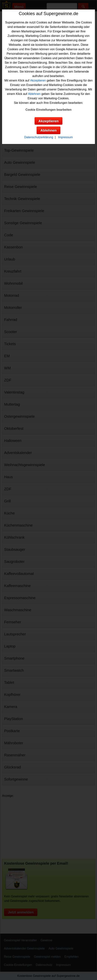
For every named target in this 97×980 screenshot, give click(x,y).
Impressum (65, 137)
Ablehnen (34, 94)
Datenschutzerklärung (39, 137)
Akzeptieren (38, 80)
